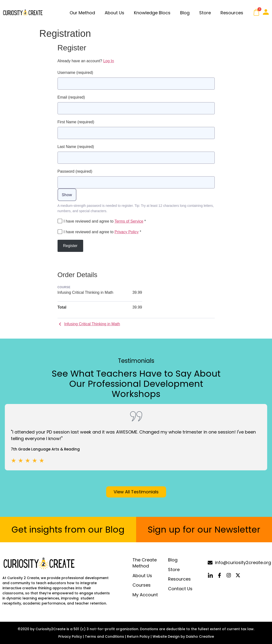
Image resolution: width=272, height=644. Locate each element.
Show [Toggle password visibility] (67, 195)
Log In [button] (109, 61)
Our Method (82, 13)
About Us (114, 13)
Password (75, 171)
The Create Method (145, 563)
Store (205, 13)
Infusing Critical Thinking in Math (89, 324)
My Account (145, 595)
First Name (76, 122)
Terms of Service (129, 221)
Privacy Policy (127, 232)
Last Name (76, 147)
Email (71, 97)
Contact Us (180, 589)
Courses (142, 585)
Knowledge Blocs (152, 13)
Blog (185, 13)
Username (75, 73)
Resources (232, 13)
